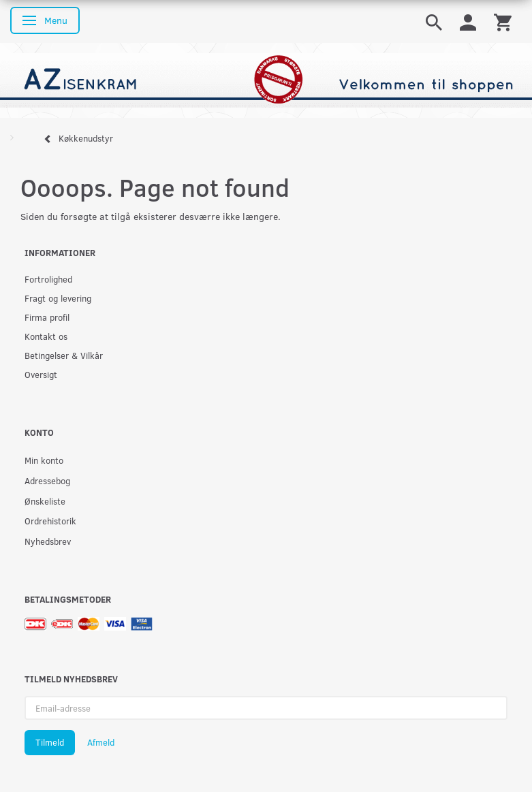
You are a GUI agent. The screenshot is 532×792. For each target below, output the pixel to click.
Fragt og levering (58, 298)
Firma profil (47, 317)
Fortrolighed (48, 279)
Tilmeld (50, 742)
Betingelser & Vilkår (64, 355)
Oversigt (41, 374)
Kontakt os (46, 336)
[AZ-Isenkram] (266, 79)
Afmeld (101, 742)
